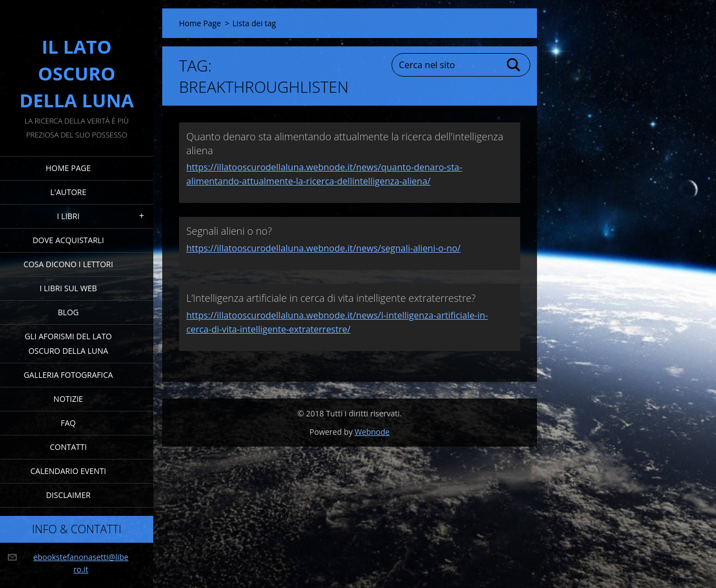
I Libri (68, 216)
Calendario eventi (68, 471)
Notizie (69, 399)
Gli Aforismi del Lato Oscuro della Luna (68, 343)
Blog (68, 312)
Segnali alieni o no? (229, 231)
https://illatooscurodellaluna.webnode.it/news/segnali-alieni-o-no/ (323, 248)
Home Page (68, 168)
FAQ (69, 423)
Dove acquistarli (68, 240)
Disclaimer (68, 495)
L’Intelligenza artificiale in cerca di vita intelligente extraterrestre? (331, 298)
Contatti (68, 447)
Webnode (372, 432)
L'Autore (68, 192)
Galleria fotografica (68, 375)
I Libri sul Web (69, 288)
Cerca (514, 65)
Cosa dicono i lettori (68, 264)
